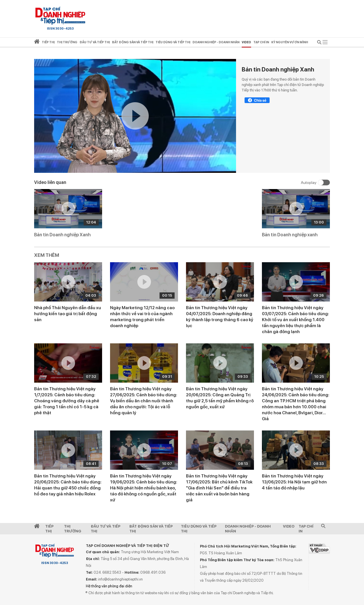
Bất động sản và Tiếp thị (151, 529)
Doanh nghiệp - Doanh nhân (248, 529)
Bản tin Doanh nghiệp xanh (290, 235)
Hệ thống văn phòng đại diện (109, 586)
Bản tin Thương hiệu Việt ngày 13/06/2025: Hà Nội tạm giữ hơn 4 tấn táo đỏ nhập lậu (294, 482)
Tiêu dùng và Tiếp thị (199, 529)
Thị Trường (73, 529)
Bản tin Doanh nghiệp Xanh (278, 69)
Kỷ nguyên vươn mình (290, 42)
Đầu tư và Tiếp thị (106, 529)
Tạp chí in (261, 42)
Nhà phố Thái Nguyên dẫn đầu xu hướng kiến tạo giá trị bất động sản (68, 314)
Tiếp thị (48, 42)
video (246, 42)
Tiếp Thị (49, 529)
